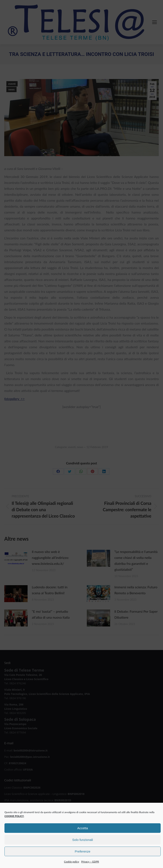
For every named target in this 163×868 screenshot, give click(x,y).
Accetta (83, 837)
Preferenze (82, 860)
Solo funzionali (83, 848)
